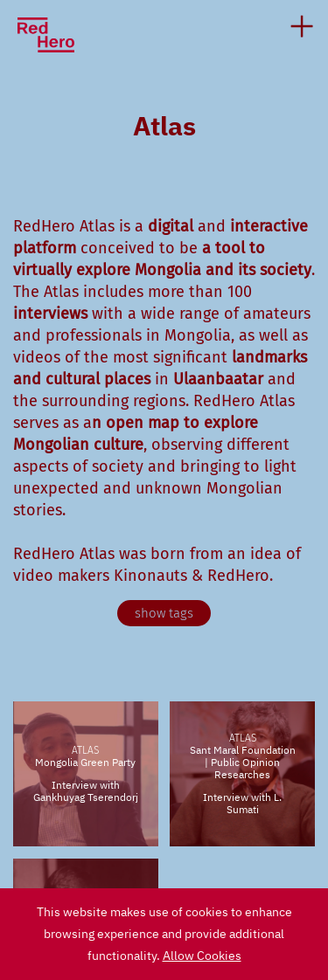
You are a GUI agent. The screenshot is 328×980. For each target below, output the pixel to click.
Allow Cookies (202, 956)
